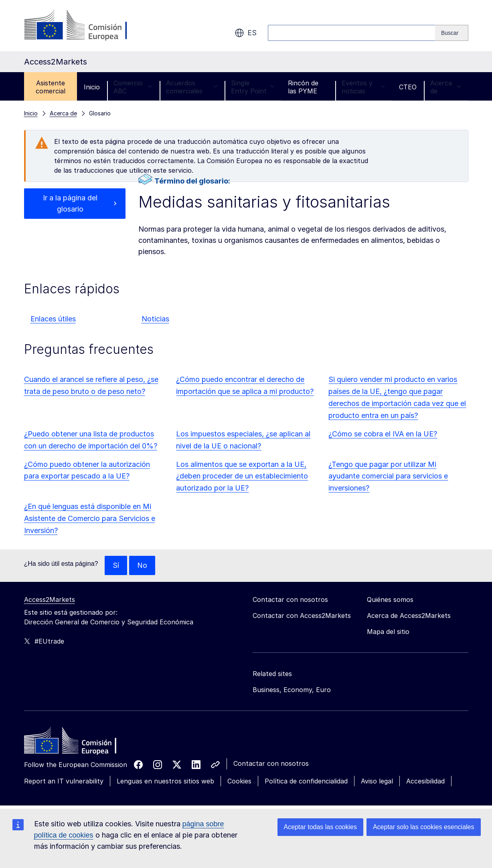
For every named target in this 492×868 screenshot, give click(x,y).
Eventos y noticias (363, 87)
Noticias (155, 319)
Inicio (92, 87)
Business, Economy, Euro (292, 690)
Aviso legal (377, 781)
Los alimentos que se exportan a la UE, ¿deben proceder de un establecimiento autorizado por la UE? (242, 476)
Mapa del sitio (388, 632)
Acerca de (446, 87)
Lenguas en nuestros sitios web (165, 781)
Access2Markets (50, 600)
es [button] (246, 33)
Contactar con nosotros (271, 763)
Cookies (239, 781)
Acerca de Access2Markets (409, 616)
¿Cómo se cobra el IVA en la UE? (383, 434)
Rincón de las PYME (303, 87)
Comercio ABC (133, 87)
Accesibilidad (425, 781)
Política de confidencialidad (306, 781)
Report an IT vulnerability (64, 781)
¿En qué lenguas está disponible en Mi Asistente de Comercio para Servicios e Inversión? (90, 518)
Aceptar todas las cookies (320, 827)
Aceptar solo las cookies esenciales (424, 827)
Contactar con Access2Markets (302, 616)
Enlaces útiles (53, 319)
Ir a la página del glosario (70, 203)
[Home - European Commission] (82, 743)
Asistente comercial (51, 87)
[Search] (452, 33)
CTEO (408, 87)
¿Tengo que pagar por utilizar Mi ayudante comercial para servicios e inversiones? (388, 476)
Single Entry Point (253, 87)
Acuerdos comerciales (192, 87)
